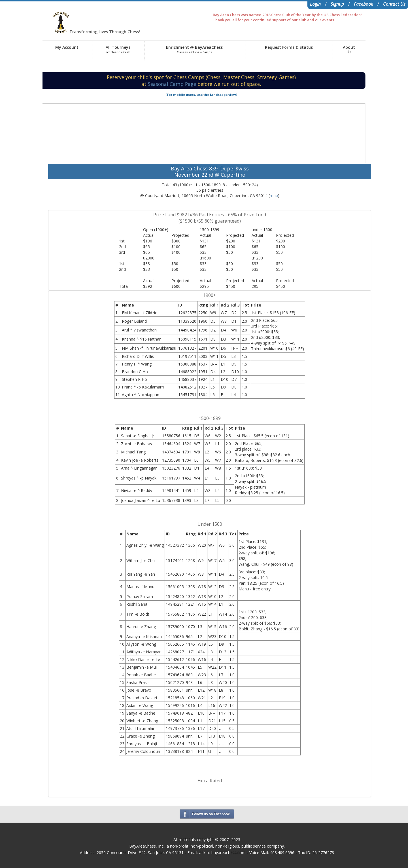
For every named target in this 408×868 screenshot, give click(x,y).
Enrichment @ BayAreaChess (194, 49)
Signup (337, 4)
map (274, 196)
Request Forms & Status (289, 47)
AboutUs (349, 49)
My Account (67, 47)
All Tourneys (118, 49)
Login (315, 4)
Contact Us (394, 4)
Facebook (364, 4)
